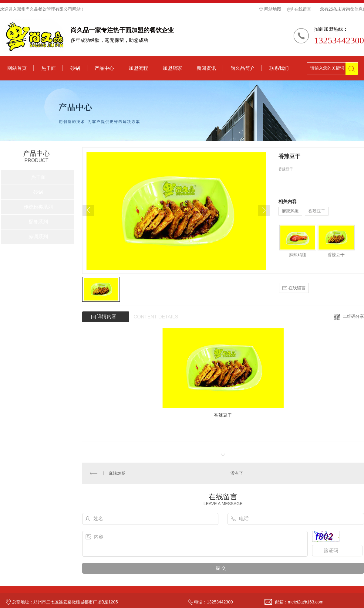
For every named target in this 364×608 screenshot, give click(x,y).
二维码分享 (353, 316)
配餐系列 (38, 222)
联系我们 (279, 68)
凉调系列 (38, 237)
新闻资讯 (206, 68)
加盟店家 (172, 68)
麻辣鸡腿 (290, 211)
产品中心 (104, 68)
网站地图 (270, 9)
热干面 (49, 68)
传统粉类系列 (38, 207)
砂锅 (75, 68)
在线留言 (299, 9)
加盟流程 (138, 68)
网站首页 (17, 68)
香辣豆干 (317, 211)
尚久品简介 (243, 68)
